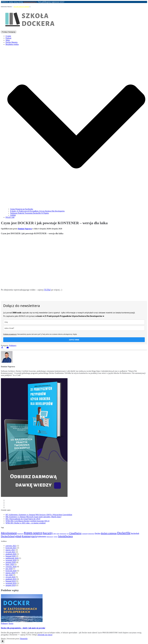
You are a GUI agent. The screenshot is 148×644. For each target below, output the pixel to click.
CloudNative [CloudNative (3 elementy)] (75, 533)
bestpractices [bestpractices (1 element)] (63, 534)
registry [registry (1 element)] (56, 537)
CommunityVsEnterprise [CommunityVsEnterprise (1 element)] (88, 534)
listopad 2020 (11, 556)
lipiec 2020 (10, 564)
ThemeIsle (24, 639)
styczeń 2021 (10, 552)
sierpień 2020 (11, 562)
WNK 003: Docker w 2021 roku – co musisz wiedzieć (26, 523)
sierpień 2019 (11, 585)
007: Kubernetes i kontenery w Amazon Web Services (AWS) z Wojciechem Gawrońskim (39, 515)
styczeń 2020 (10, 577)
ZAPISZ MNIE (74, 340)
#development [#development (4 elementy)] (9, 533)
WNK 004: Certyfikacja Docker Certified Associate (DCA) (27, 521)
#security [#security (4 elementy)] (48, 533)
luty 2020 (9, 575)
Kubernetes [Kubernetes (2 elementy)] (42, 536)
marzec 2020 (10, 573)
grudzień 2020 (11, 554)
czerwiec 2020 (11, 567)
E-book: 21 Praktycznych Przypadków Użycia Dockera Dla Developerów (37, 211)
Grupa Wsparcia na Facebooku (22, 209)
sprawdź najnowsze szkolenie (21, 7)
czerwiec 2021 (11, 546)
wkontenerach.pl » (30, 2)
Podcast (8, 38)
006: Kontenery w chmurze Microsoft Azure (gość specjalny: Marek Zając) (33, 517)
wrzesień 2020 (11, 560)
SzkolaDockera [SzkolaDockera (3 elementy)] (65, 536)
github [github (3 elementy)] (18, 536)
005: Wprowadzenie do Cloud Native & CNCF (23, 519)
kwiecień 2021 (11, 548)
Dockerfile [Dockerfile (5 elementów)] (124, 533)
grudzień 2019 (11, 579)
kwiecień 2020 (11, 571)
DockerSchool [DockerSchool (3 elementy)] (8, 536)
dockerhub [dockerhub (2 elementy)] (135, 533)
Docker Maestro (12, 42)
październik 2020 (12, 558)
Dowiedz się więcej (45, 635)
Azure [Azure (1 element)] (58, 534)
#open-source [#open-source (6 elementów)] (33, 533)
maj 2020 (9, 569)
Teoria (11, 623)
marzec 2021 (10, 550)
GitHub (13, 215)
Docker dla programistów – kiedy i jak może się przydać (23, 628)
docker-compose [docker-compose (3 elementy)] (109, 533)
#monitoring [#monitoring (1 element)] (20, 534)
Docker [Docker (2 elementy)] (98, 533)
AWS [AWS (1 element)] (55, 534)
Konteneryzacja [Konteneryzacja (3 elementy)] (29, 536)
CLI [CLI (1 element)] (68, 534)
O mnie (8, 36)
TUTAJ (47, 290)
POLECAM (10, 217)
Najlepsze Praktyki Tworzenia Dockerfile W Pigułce (30, 213)
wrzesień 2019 (11, 583)
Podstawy (13, 345)
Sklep (8, 40)
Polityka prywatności (10, 334)
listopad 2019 (11, 581)
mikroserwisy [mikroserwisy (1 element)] (50, 537)
